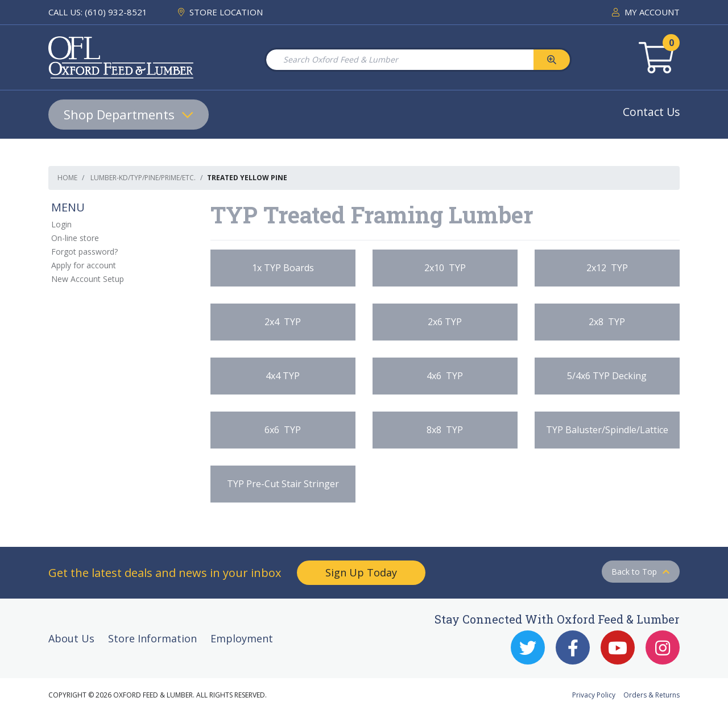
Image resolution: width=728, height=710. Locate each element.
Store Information (152, 638)
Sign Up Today (361, 572)
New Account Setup (88, 279)
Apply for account (84, 265)
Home (67, 178)
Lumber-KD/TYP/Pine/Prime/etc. (143, 178)
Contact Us (651, 112)
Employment (242, 638)
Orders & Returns (652, 695)
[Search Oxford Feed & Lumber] (399, 60)
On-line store (75, 238)
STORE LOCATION (220, 12)
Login (61, 224)
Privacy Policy (594, 695)
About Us (71, 638)
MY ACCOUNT (646, 12)
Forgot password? (84, 252)
